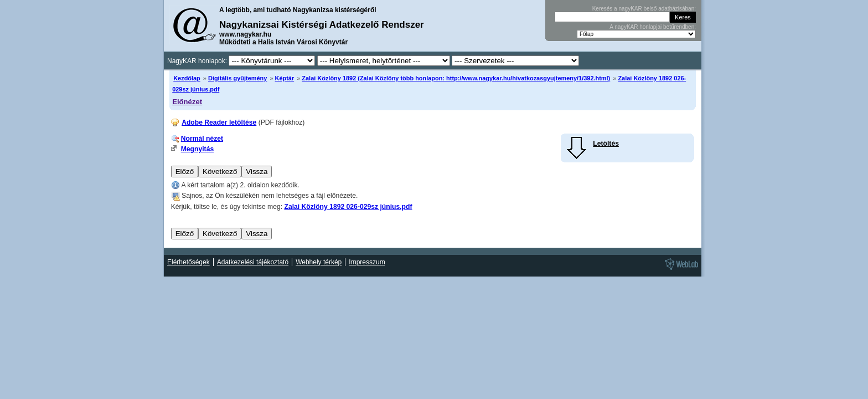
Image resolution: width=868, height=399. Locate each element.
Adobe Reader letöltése (219, 122)
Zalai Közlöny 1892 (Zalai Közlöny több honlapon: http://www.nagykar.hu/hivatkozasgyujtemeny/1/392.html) (456, 78)
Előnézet (187, 102)
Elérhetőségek (188, 262)
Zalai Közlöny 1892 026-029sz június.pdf (348, 207)
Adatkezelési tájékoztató (253, 262)
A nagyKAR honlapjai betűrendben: (653, 27)
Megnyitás (197, 149)
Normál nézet (202, 139)
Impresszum (367, 262)
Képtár (285, 78)
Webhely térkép (319, 262)
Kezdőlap (187, 78)
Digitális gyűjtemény (237, 78)
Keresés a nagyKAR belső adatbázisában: (644, 9)
